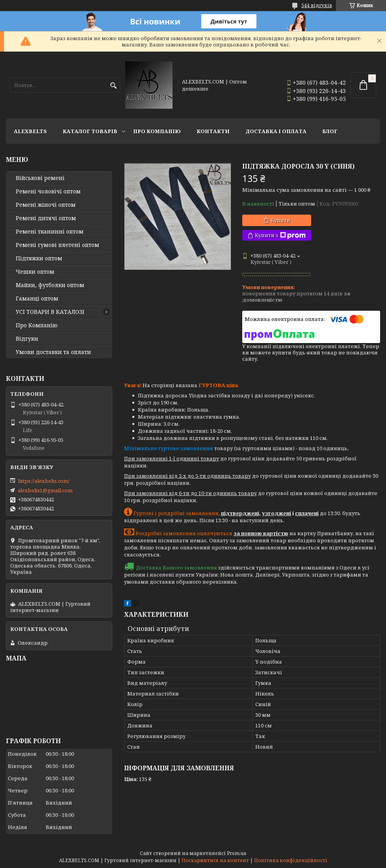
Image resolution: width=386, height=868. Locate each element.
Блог (330, 131)
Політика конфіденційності (291, 860)
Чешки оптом (35, 272)
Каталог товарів (90, 131)
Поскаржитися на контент (215, 860)
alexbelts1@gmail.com (45, 490)
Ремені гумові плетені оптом (58, 245)
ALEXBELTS (30, 131)
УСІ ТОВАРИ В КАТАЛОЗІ (50, 312)
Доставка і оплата (276, 131)
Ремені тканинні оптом (50, 232)
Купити (280, 220)
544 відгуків (317, 5)
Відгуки (27, 339)
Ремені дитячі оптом (46, 218)
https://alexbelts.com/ (44, 481)
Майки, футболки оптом (50, 285)
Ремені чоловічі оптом (48, 191)
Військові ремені (40, 178)
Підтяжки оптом (39, 258)
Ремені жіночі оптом (46, 205)
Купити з (280, 235)
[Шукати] (113, 86)
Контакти (213, 131)
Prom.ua (237, 853)
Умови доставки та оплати (53, 352)
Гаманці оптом (37, 299)
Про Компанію (157, 131)
